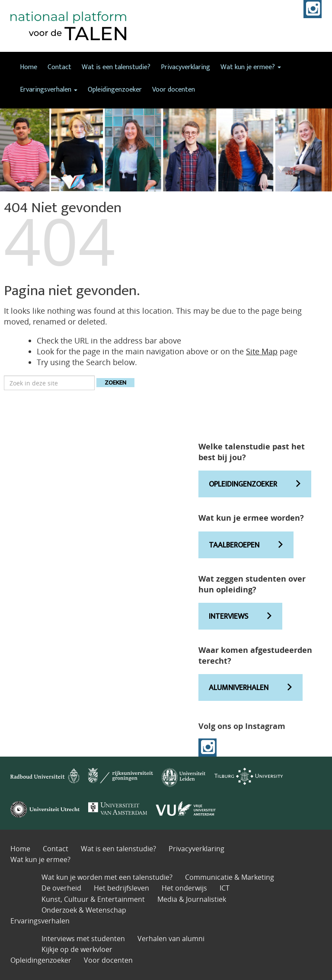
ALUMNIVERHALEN (239, 688)
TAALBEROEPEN (234, 545)
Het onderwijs (184, 888)
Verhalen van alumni (171, 939)
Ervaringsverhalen (49, 90)
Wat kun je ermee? (251, 67)
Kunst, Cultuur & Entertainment (93, 899)
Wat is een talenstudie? (116, 67)
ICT (225, 888)
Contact (59, 67)
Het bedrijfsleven (121, 888)
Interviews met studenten (83, 939)
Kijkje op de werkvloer (77, 949)
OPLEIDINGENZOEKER (243, 484)
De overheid (61, 888)
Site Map (262, 351)
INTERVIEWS (228, 617)
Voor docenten (174, 90)
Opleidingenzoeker (115, 90)
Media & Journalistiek (192, 899)
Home (29, 67)
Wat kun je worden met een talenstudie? (107, 877)
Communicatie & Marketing (230, 877)
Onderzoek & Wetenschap (84, 910)
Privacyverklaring (185, 67)
